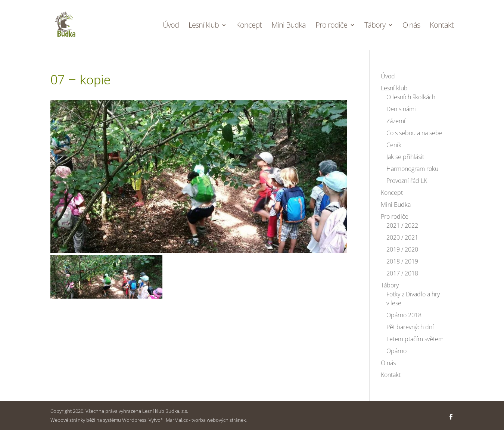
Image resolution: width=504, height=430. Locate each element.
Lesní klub (204, 26)
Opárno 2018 (404, 315)
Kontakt (442, 26)
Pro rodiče (331, 26)
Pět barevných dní (410, 327)
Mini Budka (289, 26)
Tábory (375, 26)
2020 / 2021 (402, 237)
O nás (411, 26)
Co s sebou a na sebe (414, 133)
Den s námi (401, 109)
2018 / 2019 (402, 261)
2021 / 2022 (402, 225)
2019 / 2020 (402, 249)
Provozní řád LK (407, 181)
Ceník (394, 145)
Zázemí (396, 121)
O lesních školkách (411, 97)
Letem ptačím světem (415, 339)
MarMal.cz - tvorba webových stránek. (206, 420)
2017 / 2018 (402, 273)
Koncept (249, 26)
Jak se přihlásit (405, 157)
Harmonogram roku (412, 169)
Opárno (396, 351)
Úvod (171, 26)
